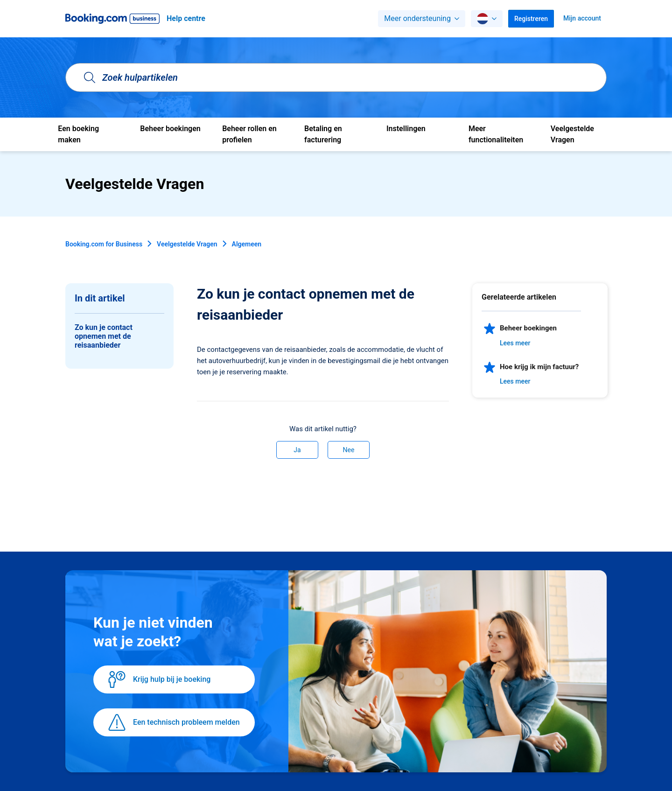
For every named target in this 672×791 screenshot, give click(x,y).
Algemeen (247, 244)
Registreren (531, 19)
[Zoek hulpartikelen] (336, 77)
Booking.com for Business (104, 244)
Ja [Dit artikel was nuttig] (297, 450)
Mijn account (582, 18)
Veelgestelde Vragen (187, 244)
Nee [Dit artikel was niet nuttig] (349, 450)
